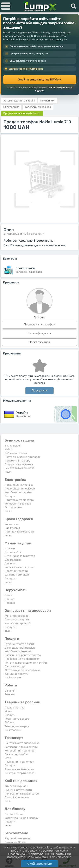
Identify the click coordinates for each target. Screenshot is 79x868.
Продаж (10, 603)
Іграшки (10, 548)
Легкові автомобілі (16, 754)
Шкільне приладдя (17, 575)
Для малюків (13, 560)
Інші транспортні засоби (20, 773)
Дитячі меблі (13, 552)
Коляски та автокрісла (19, 567)
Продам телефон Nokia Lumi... (22, 113)
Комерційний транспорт (20, 751)
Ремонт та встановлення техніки (26, 663)
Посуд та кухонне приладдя (23, 457)
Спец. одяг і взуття (17, 619)
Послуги (10, 496)
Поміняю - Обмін (15, 842)
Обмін (8, 595)
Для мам (10, 563)
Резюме (10, 694)
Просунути (39, 391)
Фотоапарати (13, 507)
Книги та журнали (16, 786)
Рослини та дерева (17, 719)
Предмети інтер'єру (17, 461)
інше (7, 631)
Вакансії (10, 691)
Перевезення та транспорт (22, 659)
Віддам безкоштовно (18, 838)
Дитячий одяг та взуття (20, 556)
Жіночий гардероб (17, 616)
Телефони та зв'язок (18, 504)
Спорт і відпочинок (17, 797)
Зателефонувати (40, 333)
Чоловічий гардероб (18, 623)
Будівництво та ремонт (19, 644)
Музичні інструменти (18, 790)
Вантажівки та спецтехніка (22, 743)
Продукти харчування (19, 464)
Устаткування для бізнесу (21, 818)
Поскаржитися (39, 342)
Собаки (9, 722)
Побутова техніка (16, 453)
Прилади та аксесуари (19, 532)
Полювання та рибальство (22, 794)
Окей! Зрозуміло (40, 864)
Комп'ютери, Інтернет (19, 651)
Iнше (8, 472)
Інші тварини (13, 730)
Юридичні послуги (17, 674)
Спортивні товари (16, 571)
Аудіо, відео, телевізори (20, 489)
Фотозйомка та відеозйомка (23, 670)
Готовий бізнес (14, 814)
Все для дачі (13, 446)
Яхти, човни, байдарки (19, 769)
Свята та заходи (15, 666)
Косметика (11, 524)
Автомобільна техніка (19, 485)
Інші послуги (13, 678)
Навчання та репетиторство (23, 655)
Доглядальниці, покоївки (20, 648)
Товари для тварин (17, 726)
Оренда (9, 599)
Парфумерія (12, 528)
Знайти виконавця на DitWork (40, 80)
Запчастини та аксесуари (21, 747)
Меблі (8, 449)
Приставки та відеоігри (20, 500)
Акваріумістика (14, 708)
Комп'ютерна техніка (18, 492)
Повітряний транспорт (19, 762)
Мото (8, 758)
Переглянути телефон (39, 324)
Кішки (8, 711)
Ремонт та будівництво (19, 468)
